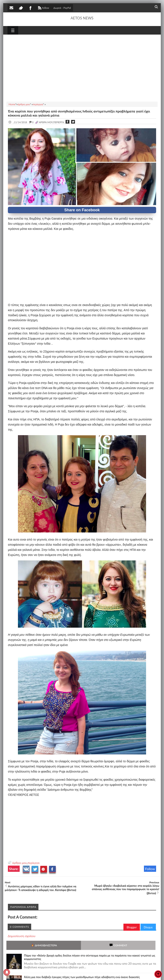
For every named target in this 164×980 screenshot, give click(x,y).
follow (43, 8)
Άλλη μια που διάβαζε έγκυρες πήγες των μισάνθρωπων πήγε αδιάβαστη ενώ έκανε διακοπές (82, 977)
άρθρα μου (19, 863)
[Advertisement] (82, 67)
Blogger (132, 927)
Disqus (148, 927)
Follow (150, 869)
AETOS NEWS (82, 18)
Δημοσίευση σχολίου (21, 936)
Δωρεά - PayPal (62, 8)
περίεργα (34, 863)
